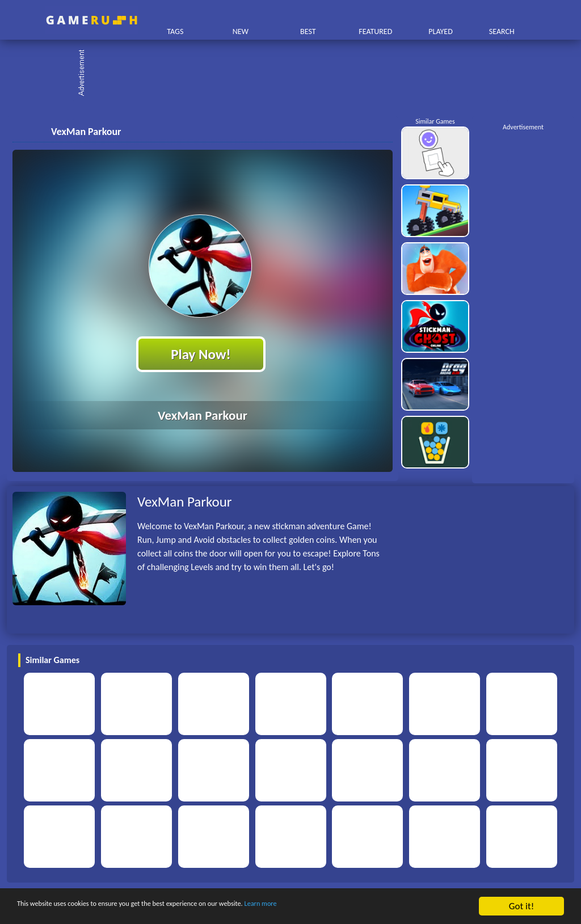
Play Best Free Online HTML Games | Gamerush (92, 20)
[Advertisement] (296, 74)
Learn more (354, 907)
